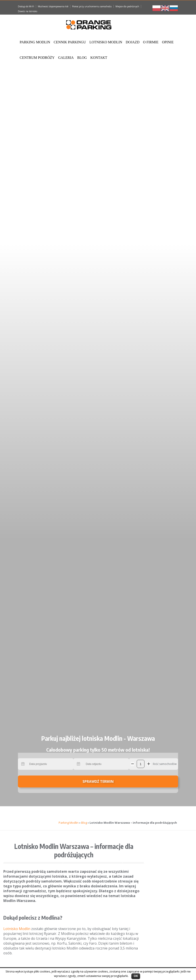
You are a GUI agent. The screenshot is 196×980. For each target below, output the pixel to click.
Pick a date (23, 764)
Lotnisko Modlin (106, 42)
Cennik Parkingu (70, 42)
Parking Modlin (35, 42)
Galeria (66, 58)
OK (136, 976)
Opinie (168, 42)
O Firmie (151, 42)
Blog (82, 58)
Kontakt (99, 58)
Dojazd (133, 42)
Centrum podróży (37, 58)
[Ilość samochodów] (141, 764)
